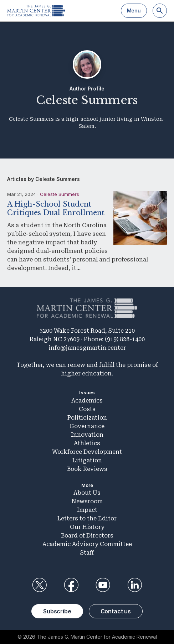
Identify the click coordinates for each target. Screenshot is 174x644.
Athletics (87, 443)
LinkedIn (135, 585)
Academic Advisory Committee (87, 544)
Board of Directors (87, 536)
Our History (87, 527)
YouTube (103, 585)
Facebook (71, 585)
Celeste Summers (60, 194)
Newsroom (87, 501)
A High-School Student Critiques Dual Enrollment (56, 208)
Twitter (39, 585)
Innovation (87, 435)
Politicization (87, 418)
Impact (87, 510)
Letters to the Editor (87, 518)
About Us (87, 493)
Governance (87, 426)
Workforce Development (87, 452)
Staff (87, 553)
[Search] (160, 11)
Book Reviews (87, 469)
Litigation (87, 460)
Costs (87, 409)
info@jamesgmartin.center (87, 348)
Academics (87, 401)
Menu (134, 11)
